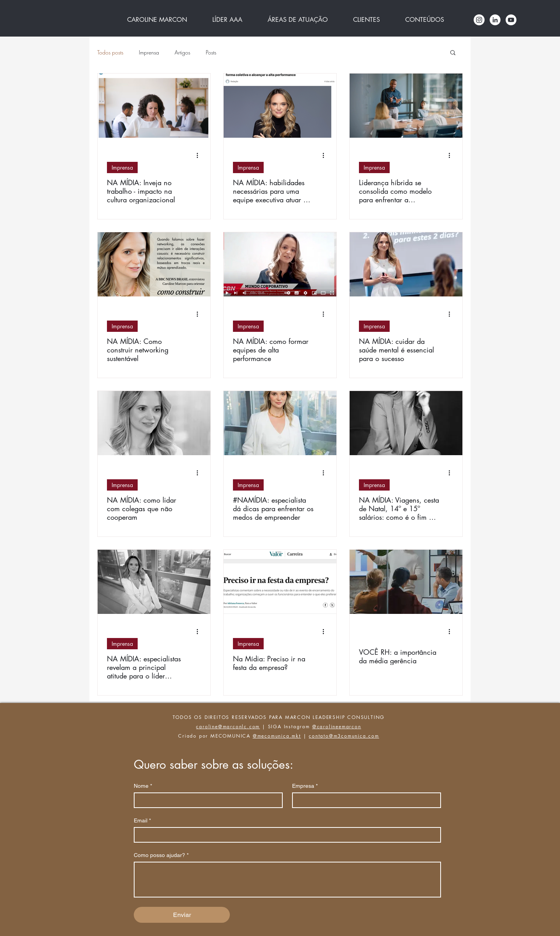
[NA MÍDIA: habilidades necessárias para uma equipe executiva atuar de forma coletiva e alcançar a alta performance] (280, 106)
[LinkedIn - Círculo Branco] (495, 20)
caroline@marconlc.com (228, 727)
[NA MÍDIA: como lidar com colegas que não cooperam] (154, 423)
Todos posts (110, 52)
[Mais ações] (200, 155)
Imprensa (149, 52)
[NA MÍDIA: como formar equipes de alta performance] (280, 264)
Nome (143, 786)
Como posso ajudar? (161, 855)
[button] (453, 53)
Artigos (182, 52)
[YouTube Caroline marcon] (511, 20)
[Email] (285, 835)
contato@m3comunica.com (344, 736)
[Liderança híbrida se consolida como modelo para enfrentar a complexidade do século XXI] (406, 106)
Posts (211, 52)
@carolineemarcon (337, 727)
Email (142, 821)
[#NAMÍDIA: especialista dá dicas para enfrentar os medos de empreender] (280, 423)
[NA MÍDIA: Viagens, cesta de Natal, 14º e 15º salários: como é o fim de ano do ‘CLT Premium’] (406, 423)
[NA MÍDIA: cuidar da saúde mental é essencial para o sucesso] (406, 264)
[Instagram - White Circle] (479, 20)
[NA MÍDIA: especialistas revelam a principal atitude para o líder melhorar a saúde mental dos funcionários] (154, 582)
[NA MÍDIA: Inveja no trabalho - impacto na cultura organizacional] (154, 106)
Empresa (305, 786)
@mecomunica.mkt (277, 736)
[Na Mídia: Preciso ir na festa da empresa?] (280, 582)
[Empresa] (364, 800)
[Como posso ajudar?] (287, 880)
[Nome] (206, 800)
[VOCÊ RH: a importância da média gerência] (406, 582)
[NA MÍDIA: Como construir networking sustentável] (154, 264)
